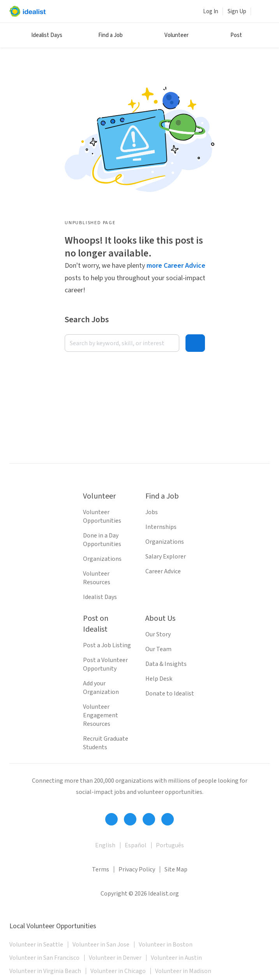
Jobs (152, 512)
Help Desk (159, 679)
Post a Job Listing (107, 645)
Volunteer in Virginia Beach (45, 971)
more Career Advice (176, 266)
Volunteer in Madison (183, 971)
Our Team (158, 649)
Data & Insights (166, 664)
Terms (101, 869)
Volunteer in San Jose (101, 945)
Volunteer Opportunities (102, 516)
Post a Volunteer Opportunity (105, 664)
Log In (211, 11)
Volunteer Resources (97, 578)
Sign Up (237, 11)
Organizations (102, 559)
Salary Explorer (166, 557)
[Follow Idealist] (111, 819)
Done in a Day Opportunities (102, 540)
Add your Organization (101, 688)
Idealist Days (47, 35)
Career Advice (163, 571)
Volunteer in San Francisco (44, 958)
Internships (161, 527)
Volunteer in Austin (176, 958)
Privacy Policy (137, 869)
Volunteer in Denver (115, 958)
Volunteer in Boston (166, 945)
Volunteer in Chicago (118, 971)
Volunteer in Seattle (36, 945)
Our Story (158, 634)
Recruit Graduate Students (106, 743)
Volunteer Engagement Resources (101, 715)
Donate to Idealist (170, 694)
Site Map (176, 869)
